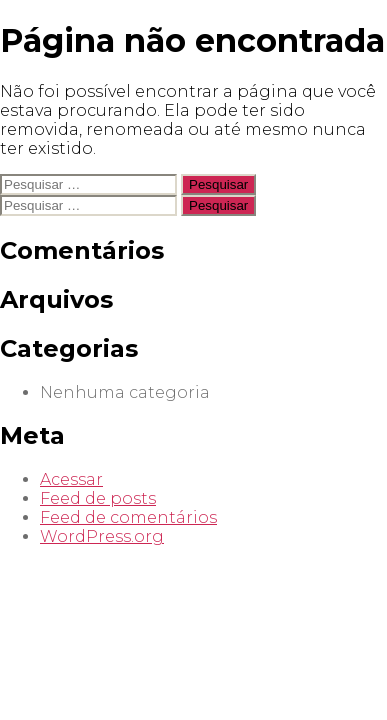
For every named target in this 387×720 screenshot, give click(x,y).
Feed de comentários (128, 517)
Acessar (71, 479)
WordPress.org (102, 536)
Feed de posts (98, 498)
